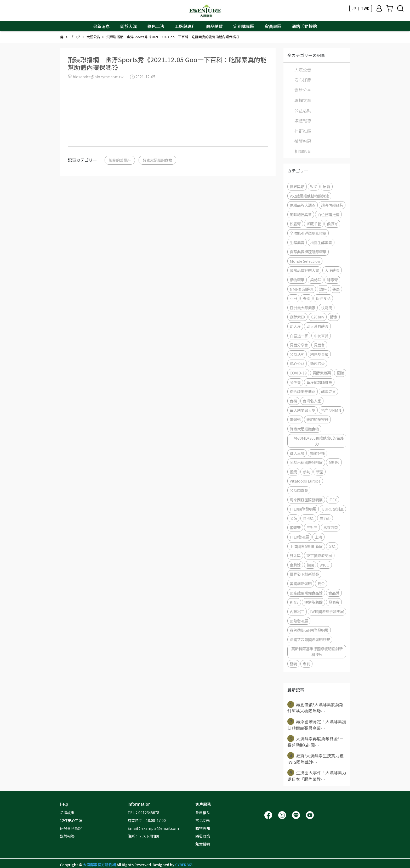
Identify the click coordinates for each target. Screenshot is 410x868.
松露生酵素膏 (321, 242)
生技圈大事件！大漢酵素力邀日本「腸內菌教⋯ (317, 776)
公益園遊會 (299, 490)
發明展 (334, 462)
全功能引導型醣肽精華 (308, 233)
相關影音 (303, 151)
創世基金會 (319, 354)
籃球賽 (295, 527)
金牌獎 (295, 565)
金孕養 (295, 382)
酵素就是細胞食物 (157, 160)
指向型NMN (331, 410)
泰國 (306, 298)
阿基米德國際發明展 (306, 462)
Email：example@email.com (153, 828)
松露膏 (295, 224)
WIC (314, 186)
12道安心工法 (71, 820)
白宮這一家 (299, 336)
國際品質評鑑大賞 (304, 270)
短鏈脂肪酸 (314, 602)
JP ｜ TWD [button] (361, 8)
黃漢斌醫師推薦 (319, 382)
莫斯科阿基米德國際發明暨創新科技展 (317, 651)
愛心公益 (297, 363)
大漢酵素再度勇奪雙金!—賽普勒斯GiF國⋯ (315, 742)
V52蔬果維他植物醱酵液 (309, 196)
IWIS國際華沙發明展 (327, 611)
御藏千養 (314, 224)
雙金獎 (295, 555)
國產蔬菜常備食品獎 (306, 593)
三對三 (312, 527)
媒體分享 (303, 90)
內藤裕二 (297, 611)
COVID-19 (298, 373)
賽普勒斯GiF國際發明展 (309, 630)
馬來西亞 (331, 527)
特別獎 (308, 518)
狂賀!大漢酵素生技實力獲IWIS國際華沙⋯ (315, 759)
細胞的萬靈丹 (120, 160)
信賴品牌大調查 (303, 205)
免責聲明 (203, 844)
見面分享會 (299, 345)
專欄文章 (303, 100)
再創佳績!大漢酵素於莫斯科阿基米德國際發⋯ (315, 708)
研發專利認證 (71, 828)
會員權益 (203, 813)
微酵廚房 (303, 141)
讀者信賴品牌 (332, 205)
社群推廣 (303, 131)
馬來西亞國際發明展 (306, 500)
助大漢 (295, 326)
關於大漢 (129, 26)
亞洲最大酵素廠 (303, 308)
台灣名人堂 (312, 401)
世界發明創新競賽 (304, 574)
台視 (293, 401)
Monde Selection (305, 261)
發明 (293, 664)
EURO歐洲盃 (333, 509)
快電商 (327, 308)
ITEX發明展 (299, 537)
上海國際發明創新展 (306, 546)
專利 (306, 664)
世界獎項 (297, 186)
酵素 (334, 317)
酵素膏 (332, 280)
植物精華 (297, 280)
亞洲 (293, 298)
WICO (324, 565)
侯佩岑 (332, 224)
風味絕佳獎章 (301, 214)
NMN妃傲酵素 (302, 289)
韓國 (310, 565)
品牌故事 (67, 813)
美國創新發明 (301, 583)
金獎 (332, 546)
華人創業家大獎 (303, 410)
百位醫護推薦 (328, 214)
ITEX (333, 500)
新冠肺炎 (317, 363)
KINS (294, 602)
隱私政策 (203, 836)
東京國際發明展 (319, 555)
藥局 (336, 289)
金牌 (293, 518)
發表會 (334, 602)
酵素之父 (328, 391)
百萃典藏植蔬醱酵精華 (308, 252)
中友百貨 (321, 336)
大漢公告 (303, 70)
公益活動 (303, 110)
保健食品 (323, 298)
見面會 (319, 345)
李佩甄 (295, 419)
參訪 (306, 472)
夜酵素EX (297, 317)
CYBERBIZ (184, 865)
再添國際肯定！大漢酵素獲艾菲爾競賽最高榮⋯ (317, 725)
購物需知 (203, 828)
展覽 (327, 186)
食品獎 (334, 593)
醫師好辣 (317, 453)
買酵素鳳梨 (322, 373)
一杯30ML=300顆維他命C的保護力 (317, 441)
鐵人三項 (297, 453)
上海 (318, 537)
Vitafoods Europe (305, 481)
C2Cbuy (318, 317)
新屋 (320, 472)
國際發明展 (299, 621)
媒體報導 (303, 121)
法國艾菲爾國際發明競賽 (310, 639)
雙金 (321, 583)
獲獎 (293, 472)
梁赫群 (316, 280)
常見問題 (203, 820)
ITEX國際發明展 (303, 509)
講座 (323, 289)
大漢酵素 (332, 270)
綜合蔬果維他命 (303, 391)
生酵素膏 (297, 242)
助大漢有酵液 (317, 326)
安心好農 (303, 80)
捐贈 (340, 373)
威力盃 (325, 518)
